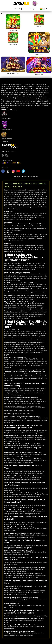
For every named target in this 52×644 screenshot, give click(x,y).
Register (18, 9)
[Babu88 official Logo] (10, 147)
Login (33, 9)
